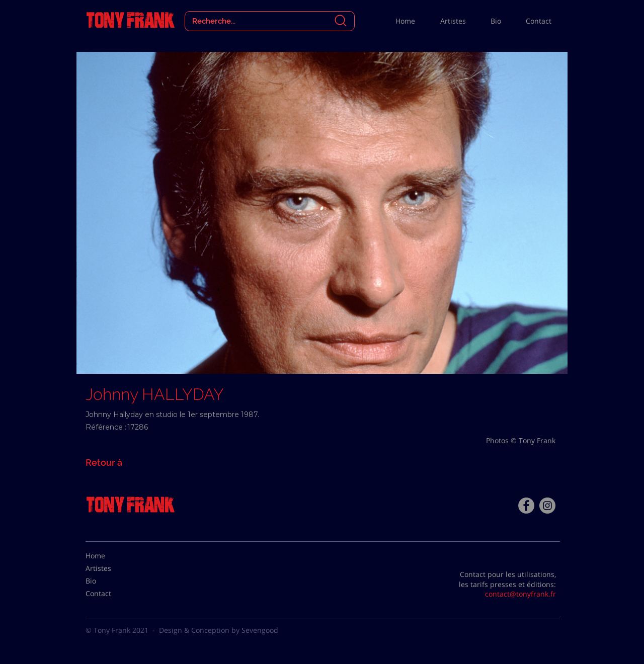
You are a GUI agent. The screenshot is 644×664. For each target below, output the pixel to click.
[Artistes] (111, 568)
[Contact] (111, 594)
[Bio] (111, 581)
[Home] (111, 556)
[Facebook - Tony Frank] (526, 506)
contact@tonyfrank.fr (520, 594)
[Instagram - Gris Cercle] (547, 506)
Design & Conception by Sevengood (219, 630)
